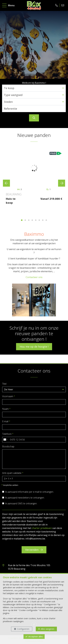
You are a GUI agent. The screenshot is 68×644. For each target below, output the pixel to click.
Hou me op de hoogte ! (34, 347)
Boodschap (8, 446)
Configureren (23, 629)
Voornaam (9, 396)
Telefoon (8, 434)
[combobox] (6, 440)
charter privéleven (42, 528)
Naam (6, 409)
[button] (34, 88)
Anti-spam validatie (13, 473)
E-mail (6, 421)
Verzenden (34, 550)
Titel (4, 384)
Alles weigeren (47, 629)
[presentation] (6, 183)
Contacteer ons (34, 277)
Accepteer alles (36, 636)
